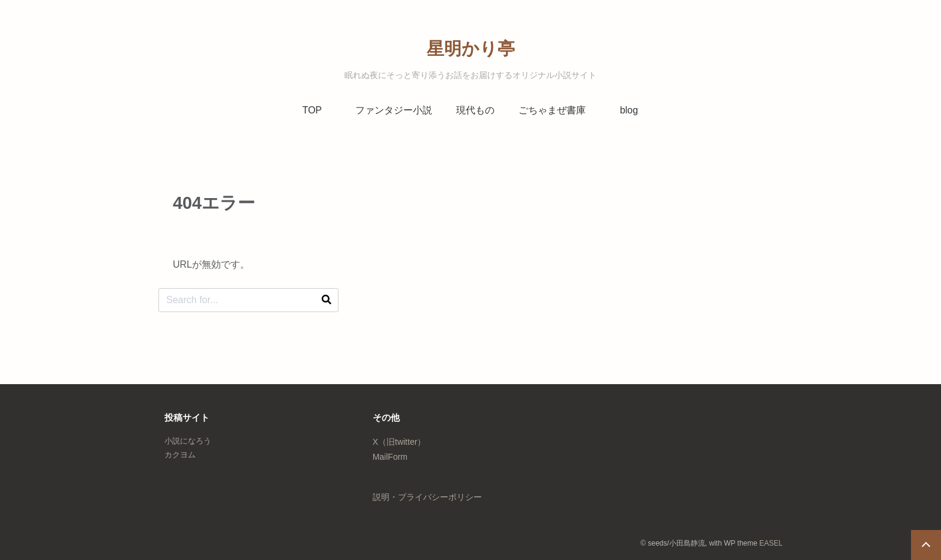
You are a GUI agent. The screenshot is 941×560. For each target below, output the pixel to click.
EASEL (771, 543)
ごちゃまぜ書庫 (552, 110)
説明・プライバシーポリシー (427, 497)
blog (629, 110)
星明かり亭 (471, 49)
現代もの (475, 110)
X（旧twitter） (399, 442)
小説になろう (188, 441)
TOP (312, 110)
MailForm (390, 457)
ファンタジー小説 (394, 110)
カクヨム (180, 455)
